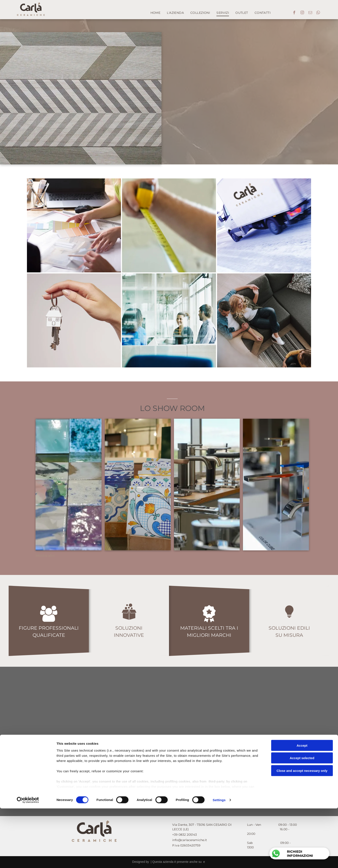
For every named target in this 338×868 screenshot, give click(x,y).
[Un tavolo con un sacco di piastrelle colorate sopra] (69, 485)
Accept (302, 805)
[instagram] (302, 13)
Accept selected (302, 817)
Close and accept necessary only (302, 830)
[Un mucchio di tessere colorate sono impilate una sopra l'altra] (138, 485)
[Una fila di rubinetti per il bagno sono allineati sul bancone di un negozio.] (207, 485)
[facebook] (294, 13)
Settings (219, 859)
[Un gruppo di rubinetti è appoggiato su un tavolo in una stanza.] (276, 485)
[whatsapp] (318, 13)
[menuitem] (156, 13)
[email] (310, 13)
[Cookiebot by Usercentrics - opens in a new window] (28, 860)
